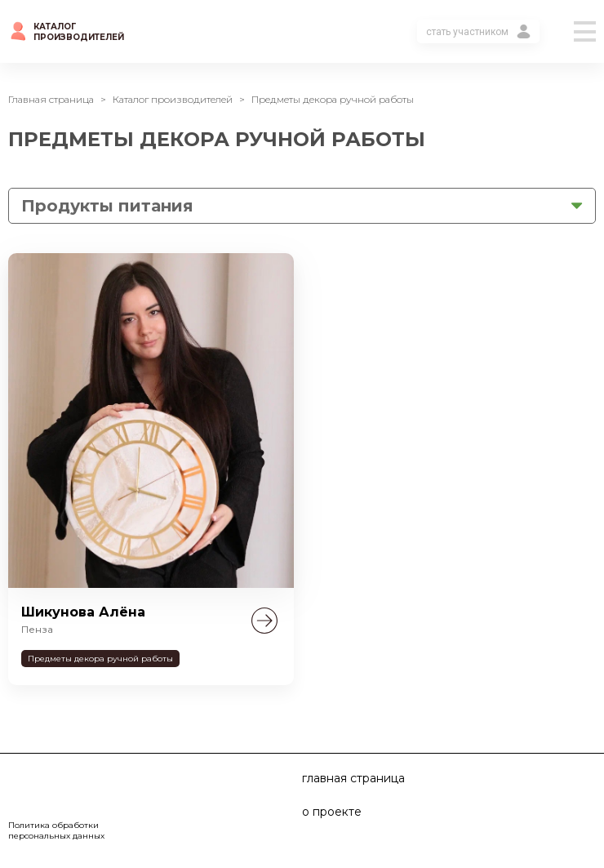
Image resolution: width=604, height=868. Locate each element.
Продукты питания (107, 206)
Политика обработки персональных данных (56, 830)
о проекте (332, 812)
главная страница (353, 778)
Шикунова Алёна (83, 612)
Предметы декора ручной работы (100, 659)
